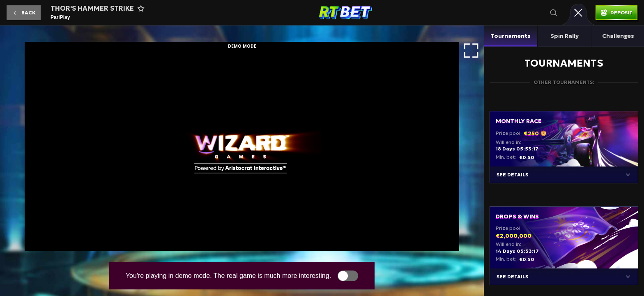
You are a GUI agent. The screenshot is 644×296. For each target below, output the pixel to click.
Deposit (621, 13)
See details (512, 175)
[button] (24, 13)
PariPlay (60, 17)
